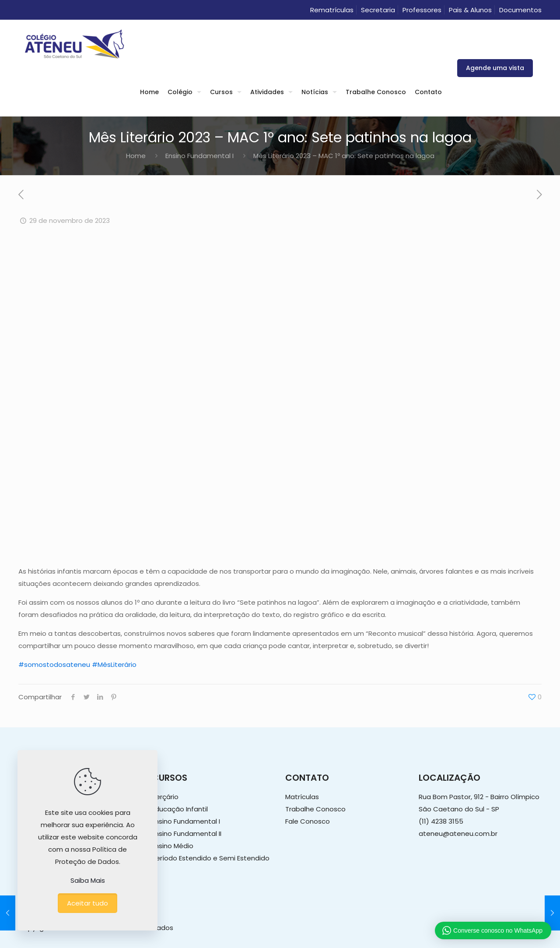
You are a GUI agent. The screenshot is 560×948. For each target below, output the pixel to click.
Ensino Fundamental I (199, 156)
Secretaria (378, 10)
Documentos (520, 10)
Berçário (165, 797)
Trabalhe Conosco (315, 809)
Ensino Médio (173, 846)
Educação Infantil (180, 809)
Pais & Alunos (470, 10)
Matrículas (302, 797)
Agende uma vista (495, 68)
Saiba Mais (88, 880)
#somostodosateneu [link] (54, 664)
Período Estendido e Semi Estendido (211, 858)
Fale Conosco (308, 821)
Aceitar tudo (87, 903)
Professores (422, 10)
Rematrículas (332, 10)
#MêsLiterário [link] (114, 664)
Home (136, 156)
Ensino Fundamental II (187, 833)
